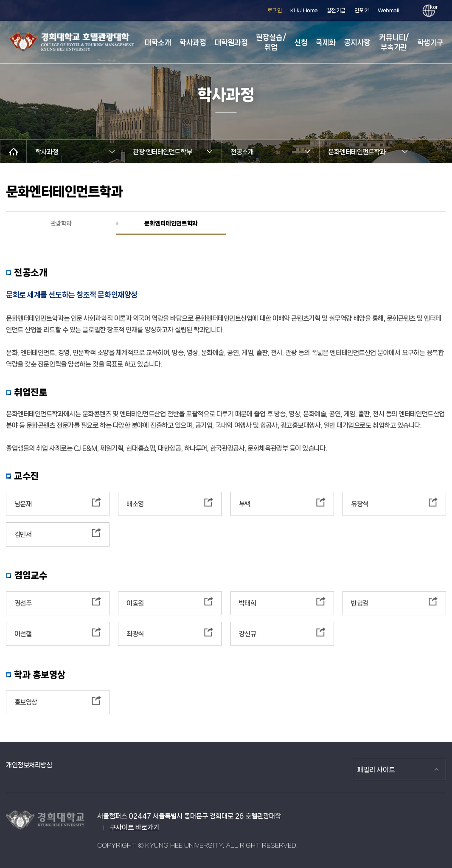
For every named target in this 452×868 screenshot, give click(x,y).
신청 (301, 42)
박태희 (248, 603)
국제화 (326, 42)
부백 (245, 504)
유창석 (360, 504)
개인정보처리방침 (29, 765)
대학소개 (158, 42)
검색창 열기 (408, 11)
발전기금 (336, 10)
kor (432, 7)
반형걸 (360, 603)
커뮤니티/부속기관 (394, 42)
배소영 (135, 504)
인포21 (362, 10)
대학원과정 (231, 42)
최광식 (135, 634)
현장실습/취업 (271, 42)
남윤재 (23, 504)
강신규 (248, 634)
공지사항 (357, 42)
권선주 (23, 603)
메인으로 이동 (13, 151)
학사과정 (193, 42)
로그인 (275, 10)
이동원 (135, 603)
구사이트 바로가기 (135, 827)
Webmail (388, 10)
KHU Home (304, 10)
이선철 (23, 634)
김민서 (23, 534)
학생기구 (430, 42)
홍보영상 (26, 702)
